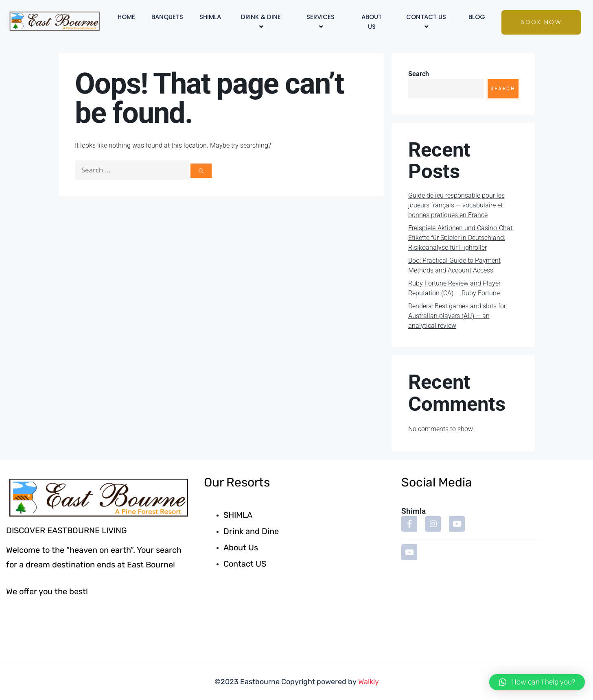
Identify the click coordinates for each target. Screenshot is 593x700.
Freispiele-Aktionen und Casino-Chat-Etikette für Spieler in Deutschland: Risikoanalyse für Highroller (461, 238)
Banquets (167, 17)
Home (126, 17)
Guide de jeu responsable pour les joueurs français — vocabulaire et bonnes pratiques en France (456, 205)
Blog (477, 17)
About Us (372, 22)
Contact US (427, 22)
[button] (537, 682)
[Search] (201, 171)
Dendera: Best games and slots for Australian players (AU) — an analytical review (457, 316)
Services (322, 22)
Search (419, 74)
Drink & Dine (262, 22)
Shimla (210, 17)
